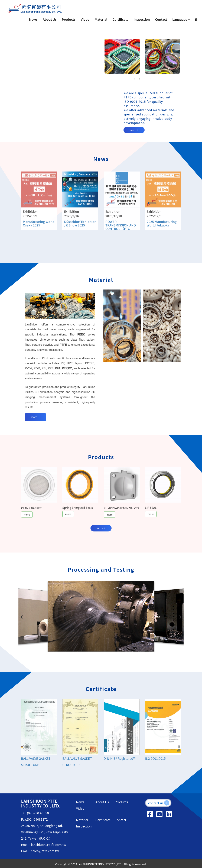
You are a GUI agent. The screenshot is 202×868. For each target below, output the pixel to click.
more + (134, 130)
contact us (159, 803)
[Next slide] (177, 616)
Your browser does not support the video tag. (59, 59)
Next (185, 56)
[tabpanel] (121, 56)
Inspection (142, 19)
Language (181, 19)
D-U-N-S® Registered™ (120, 758)
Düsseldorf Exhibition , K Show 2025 (80, 227)
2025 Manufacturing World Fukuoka (162, 227)
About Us (50, 19)
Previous (99, 56)
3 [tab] (145, 79)
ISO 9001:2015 (155, 758)
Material (101, 19)
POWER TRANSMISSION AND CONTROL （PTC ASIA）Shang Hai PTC (121, 230)
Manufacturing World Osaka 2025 (39, 227)
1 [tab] (134, 79)
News (33, 19)
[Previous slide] (25, 616)
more (27, 518)
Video (85, 19)
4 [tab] (150, 79)
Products (69, 19)
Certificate (120, 19)
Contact (161, 19)
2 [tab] (140, 79)
